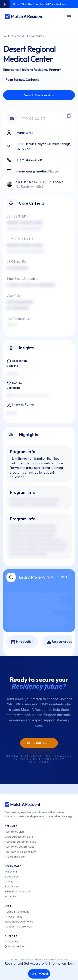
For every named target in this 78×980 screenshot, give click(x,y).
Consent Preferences (18, 927)
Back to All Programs (24, 36)
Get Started (39, 974)
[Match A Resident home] (24, 17)
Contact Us (12, 942)
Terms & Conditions (17, 912)
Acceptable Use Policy (19, 922)
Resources (12, 887)
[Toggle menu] (69, 17)
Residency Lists (15, 832)
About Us (11, 896)
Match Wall (12, 872)
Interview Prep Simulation (21, 852)
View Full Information (39, 95)
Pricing (9, 882)
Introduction (22, 642)
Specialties (12, 877)
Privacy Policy (14, 917)
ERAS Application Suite (19, 837)
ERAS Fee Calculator (18, 891)
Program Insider (15, 857)
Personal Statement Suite (21, 842)
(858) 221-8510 (14, 946)
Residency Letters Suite (20, 847)
